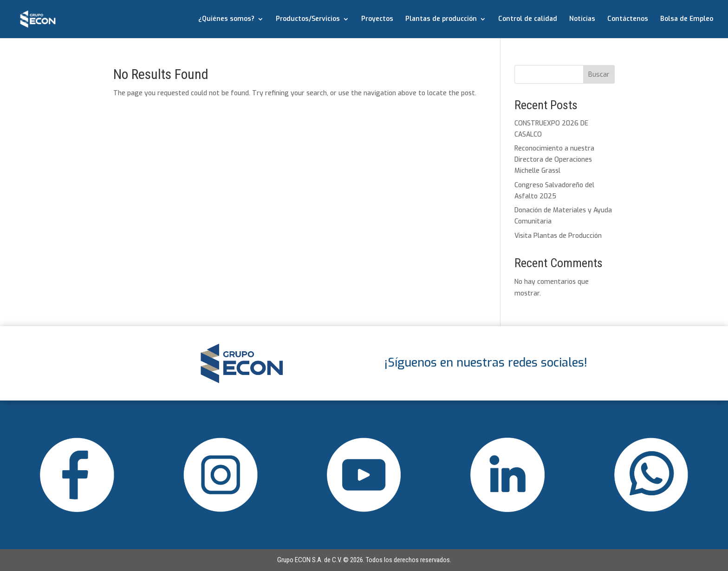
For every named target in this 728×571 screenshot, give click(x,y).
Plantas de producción (441, 20)
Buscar (599, 75)
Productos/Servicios (308, 20)
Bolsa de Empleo (687, 20)
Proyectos (377, 20)
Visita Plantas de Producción (558, 236)
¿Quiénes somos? (226, 20)
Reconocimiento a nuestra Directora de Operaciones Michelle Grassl (554, 160)
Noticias (582, 20)
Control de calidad (528, 20)
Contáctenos (628, 20)
